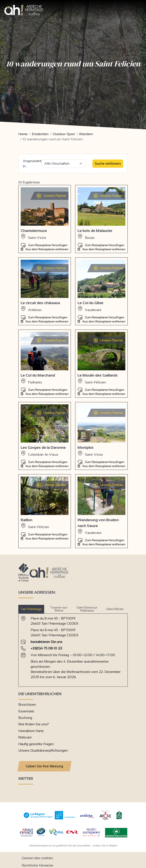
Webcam (25, 737)
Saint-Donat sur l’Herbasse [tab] (87, 609)
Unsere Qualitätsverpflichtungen (43, 750)
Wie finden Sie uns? (34, 724)
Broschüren (27, 705)
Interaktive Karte (31, 731)
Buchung (25, 718)
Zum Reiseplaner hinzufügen (44, 245)
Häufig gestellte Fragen (36, 744)
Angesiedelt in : (32, 163)
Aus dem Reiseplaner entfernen (45, 249)
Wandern (86, 134)
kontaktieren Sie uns (46, 642)
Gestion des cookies (37, 858)
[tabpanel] (73, 648)
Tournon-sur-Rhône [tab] (59, 609)
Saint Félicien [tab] (115, 609)
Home (23, 134)
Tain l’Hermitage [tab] (31, 609)
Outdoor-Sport (64, 134)
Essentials (26, 711)
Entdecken (40, 134)
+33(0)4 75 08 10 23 (46, 648)
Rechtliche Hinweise (37, 865)
